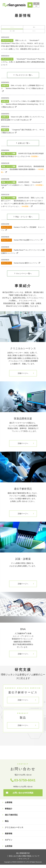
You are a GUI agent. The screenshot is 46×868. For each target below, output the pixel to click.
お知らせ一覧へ (24, 146)
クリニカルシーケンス (14, 831)
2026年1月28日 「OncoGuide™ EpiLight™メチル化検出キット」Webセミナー (23, 187)
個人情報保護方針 (23, 856)
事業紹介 (9, 812)
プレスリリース (12, 28)
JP (36, 4)
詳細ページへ (23, 377)
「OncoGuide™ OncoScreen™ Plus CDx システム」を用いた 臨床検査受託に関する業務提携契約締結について (23, 65)
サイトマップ (24, 862)
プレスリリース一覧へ (24, 78)
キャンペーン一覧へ (24, 277)
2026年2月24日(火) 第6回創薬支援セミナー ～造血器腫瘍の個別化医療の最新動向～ (23, 173)
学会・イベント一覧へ (24, 220)
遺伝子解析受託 (11, 818)
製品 (7, 824)
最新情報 (9, 837)
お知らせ (34, 28)
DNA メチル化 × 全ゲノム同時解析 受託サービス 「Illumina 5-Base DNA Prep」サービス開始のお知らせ (23, 90)
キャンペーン (34, 33)
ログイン (9, 843)
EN (36, 6)
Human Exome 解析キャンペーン (19, 266)
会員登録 (9, 849)
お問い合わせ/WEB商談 (23, 796)
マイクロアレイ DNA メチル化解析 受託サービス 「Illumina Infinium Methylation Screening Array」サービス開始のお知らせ (23, 107)
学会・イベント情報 (12, 33)
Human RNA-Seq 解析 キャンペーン (20, 243)
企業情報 (9, 806)
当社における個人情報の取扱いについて (24, 859)
